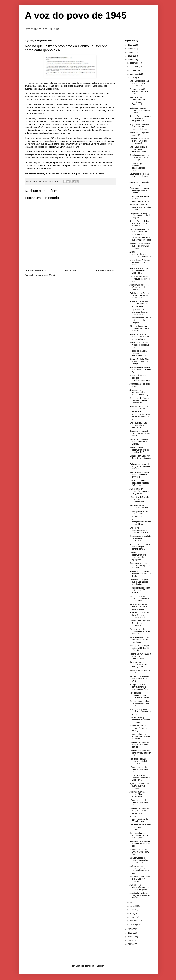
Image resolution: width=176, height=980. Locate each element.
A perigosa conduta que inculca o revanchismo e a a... (140, 574)
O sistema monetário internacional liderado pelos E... (140, 91)
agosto (133, 78)
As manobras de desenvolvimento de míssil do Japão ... (139, 450)
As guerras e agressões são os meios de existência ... (139, 287)
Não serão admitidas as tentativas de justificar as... (140, 279)
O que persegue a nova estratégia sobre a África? (139, 190)
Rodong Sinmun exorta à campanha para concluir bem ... (140, 547)
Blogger (100, 966)
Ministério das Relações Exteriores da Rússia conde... (139, 262)
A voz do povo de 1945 (76, 15)
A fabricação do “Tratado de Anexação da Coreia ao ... (140, 271)
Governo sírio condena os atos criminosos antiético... (139, 176)
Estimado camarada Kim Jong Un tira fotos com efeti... (140, 458)
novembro (134, 67)
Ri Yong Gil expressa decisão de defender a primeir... (140, 712)
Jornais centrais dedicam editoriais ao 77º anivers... (140, 590)
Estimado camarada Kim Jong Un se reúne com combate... (140, 466)
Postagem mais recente (36, 270)
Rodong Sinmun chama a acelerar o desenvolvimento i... (140, 656)
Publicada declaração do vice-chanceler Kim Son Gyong (140, 640)
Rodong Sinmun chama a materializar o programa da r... (140, 119)
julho (132, 902)
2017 (130, 944)
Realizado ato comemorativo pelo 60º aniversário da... (139, 819)
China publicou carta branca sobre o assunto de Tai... (138, 425)
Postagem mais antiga (105, 270)
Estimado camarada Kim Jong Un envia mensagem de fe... (140, 615)
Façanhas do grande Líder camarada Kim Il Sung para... (140, 215)
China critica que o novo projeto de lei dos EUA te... (140, 417)
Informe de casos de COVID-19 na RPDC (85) (139, 802)
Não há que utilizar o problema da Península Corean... (139, 149)
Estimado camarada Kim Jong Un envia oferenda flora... (140, 623)
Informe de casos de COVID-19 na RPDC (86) (139, 769)
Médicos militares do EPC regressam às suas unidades (139, 607)
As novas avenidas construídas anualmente (137, 794)
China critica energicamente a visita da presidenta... (140, 522)
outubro (133, 70)
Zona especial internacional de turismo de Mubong (139, 392)
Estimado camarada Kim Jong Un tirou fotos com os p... (140, 745)
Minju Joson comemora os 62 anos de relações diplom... (139, 127)
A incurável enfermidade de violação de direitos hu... (140, 370)
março (133, 917)
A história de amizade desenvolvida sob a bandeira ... (139, 409)
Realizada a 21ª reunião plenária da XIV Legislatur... (140, 879)
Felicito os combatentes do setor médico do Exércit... (139, 442)
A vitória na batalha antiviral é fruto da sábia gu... (138, 728)
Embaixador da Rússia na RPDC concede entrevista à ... (139, 295)
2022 (130, 60)
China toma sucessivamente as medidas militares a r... (140, 530)
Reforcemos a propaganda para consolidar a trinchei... (140, 695)
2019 (130, 937)
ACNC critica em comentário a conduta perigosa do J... (140, 491)
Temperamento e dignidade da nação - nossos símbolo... (139, 312)
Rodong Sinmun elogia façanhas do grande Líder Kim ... (139, 648)
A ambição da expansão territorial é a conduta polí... (140, 844)
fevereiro (134, 921)
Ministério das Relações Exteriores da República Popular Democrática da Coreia (65, 173)
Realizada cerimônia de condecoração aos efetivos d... (139, 475)
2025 (130, 49)
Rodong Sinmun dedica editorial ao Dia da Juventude (139, 224)
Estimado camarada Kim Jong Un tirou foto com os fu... (140, 753)
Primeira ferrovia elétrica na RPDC (140, 671)
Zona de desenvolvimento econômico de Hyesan (140, 254)
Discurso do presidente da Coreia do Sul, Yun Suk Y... (140, 433)
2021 (130, 929)
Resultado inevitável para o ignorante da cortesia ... (140, 827)
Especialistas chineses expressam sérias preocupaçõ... (139, 141)
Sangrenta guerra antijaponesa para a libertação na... (139, 664)
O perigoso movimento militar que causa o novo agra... (139, 157)
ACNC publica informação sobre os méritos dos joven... (139, 887)
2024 (130, 52)
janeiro (133, 925)
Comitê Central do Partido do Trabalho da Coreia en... (140, 778)
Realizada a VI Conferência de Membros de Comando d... (137, 101)
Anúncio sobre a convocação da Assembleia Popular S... (139, 870)
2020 (130, 933)
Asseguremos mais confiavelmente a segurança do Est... (139, 687)
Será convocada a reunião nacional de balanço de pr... (139, 860)
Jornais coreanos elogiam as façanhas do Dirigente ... (140, 320)
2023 (130, 56)
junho (133, 906)
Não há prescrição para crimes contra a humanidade (139, 83)
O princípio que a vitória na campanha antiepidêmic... (139, 514)
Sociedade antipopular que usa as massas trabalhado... (139, 582)
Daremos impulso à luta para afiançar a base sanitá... (139, 703)
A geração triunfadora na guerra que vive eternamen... (140, 786)
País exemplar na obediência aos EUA (139, 507)
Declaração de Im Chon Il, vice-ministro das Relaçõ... (139, 361)
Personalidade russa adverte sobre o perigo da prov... (140, 207)
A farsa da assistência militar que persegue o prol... (140, 345)
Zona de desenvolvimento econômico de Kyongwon (138, 556)
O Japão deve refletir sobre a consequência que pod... (140, 565)
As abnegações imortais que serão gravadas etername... (140, 246)
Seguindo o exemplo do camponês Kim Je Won (139, 679)
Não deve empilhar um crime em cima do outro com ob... (139, 232)
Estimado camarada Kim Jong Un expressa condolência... (140, 811)
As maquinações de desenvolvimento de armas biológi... (139, 337)
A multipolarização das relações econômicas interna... (140, 895)
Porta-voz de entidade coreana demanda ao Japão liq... (140, 632)
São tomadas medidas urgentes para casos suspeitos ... (139, 329)
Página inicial (71, 270)
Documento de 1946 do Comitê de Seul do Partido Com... (139, 400)
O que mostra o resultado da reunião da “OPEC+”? (140, 538)
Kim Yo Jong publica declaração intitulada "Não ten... (139, 483)
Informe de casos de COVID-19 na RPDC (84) (139, 852)
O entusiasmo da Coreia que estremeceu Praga (140, 239)
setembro (134, 74)
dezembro (134, 63)
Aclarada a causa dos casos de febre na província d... (139, 304)
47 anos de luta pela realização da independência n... (138, 353)
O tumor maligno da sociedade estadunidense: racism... (138, 167)
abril (132, 913)
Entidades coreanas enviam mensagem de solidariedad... (140, 110)
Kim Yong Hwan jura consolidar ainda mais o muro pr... (140, 720)
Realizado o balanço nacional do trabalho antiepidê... (139, 761)
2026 (130, 45)
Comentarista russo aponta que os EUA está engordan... (139, 835)
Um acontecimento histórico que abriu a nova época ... (139, 598)
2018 (130, 940)
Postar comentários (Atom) (43, 275)
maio (132, 910)
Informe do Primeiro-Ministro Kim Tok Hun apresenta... (140, 736)
